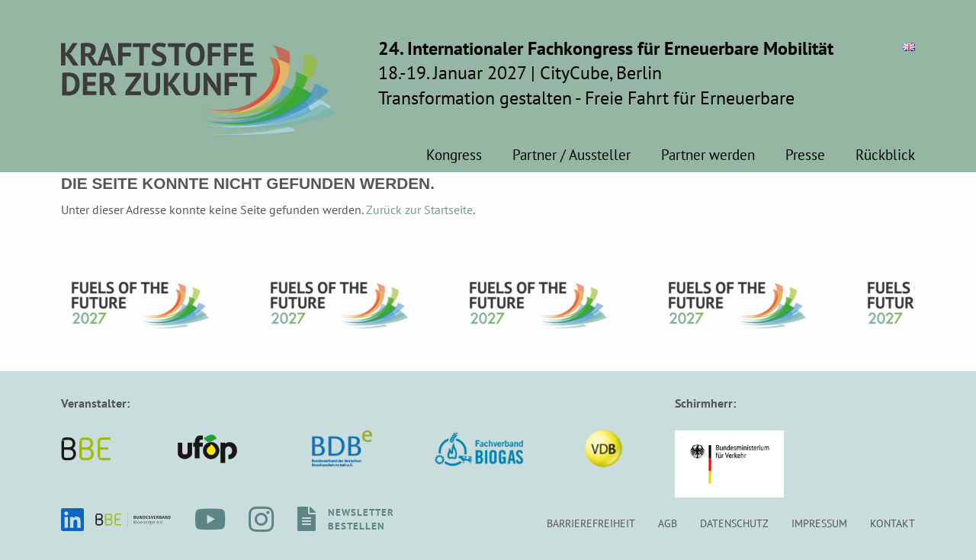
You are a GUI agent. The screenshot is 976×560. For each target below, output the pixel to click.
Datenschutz (734, 523)
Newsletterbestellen (361, 519)
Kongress (454, 155)
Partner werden (708, 155)
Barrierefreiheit (591, 523)
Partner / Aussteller (571, 155)
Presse (805, 155)
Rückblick (885, 155)
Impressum (819, 523)
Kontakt (893, 523)
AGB (668, 523)
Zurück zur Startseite (419, 210)
